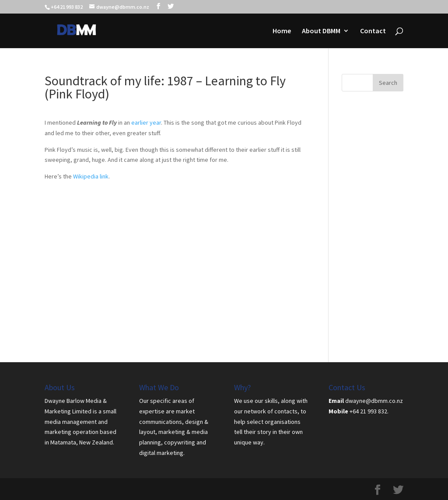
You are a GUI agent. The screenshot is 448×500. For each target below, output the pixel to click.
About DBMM (321, 31)
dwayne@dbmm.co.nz (374, 401)
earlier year (146, 122)
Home (282, 31)
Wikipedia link (91, 176)
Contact (373, 31)
